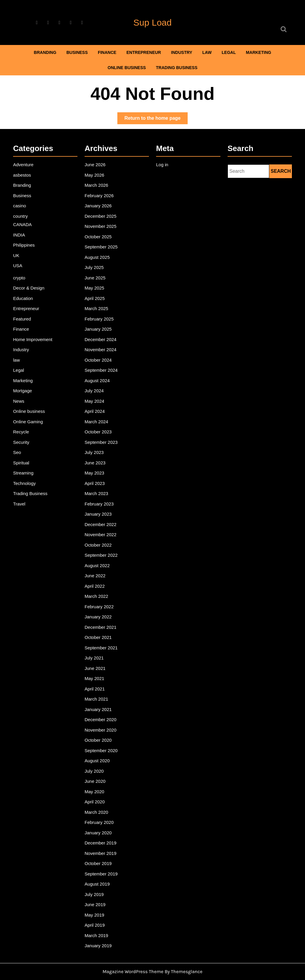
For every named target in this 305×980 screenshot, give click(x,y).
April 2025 (96, 311)
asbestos (23, 195)
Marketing (259, 52)
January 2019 (99, 925)
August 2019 (98, 866)
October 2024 (99, 370)
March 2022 (98, 594)
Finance (107, 52)
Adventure (25, 185)
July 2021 (95, 652)
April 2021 (96, 681)
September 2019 (102, 856)
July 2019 (95, 876)
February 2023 (100, 506)
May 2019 (96, 895)
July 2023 (95, 457)
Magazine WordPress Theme (133, 972)
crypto (21, 292)
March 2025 (98, 321)
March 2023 (98, 496)
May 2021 (96, 671)
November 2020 (101, 720)
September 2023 (102, 447)
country (22, 233)
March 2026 (98, 204)
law (207, 52)
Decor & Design (30, 301)
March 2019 (98, 915)
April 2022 (96, 584)
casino (21, 224)
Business (77, 52)
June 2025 (96, 292)
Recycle (22, 438)
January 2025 (99, 340)
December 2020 (101, 710)
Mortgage (24, 399)
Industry (182, 52)
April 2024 (96, 418)
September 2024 (102, 379)
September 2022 (102, 555)
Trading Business (177, 68)
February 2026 (100, 214)
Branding (45, 52)
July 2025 (95, 282)
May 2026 (96, 195)
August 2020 (98, 749)
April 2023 (96, 486)
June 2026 (96, 185)
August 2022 (98, 564)
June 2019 (96, 886)
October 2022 (99, 545)
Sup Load (152, 22)
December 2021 (101, 623)
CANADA (24, 241)
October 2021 (99, 632)
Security (22, 447)
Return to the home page (156, 119)
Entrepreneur (144, 52)
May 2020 (96, 779)
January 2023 (99, 516)
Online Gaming (29, 428)
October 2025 (99, 253)
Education (24, 311)
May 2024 (96, 409)
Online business (127, 68)
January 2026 (99, 224)
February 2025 (100, 331)
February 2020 (100, 808)
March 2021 (98, 691)
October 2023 (99, 438)
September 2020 (102, 740)
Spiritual (22, 467)
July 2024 (95, 399)
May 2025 (96, 301)
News (20, 409)
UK (18, 270)
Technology (26, 486)
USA (19, 280)
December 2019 (101, 827)
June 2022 (96, 574)
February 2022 (100, 603)
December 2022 (101, 525)
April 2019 (96, 905)
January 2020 (99, 818)
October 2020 (99, 730)
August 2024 (98, 389)
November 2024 (101, 360)
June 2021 (96, 662)
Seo (19, 457)
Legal (229, 52)
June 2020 (96, 769)
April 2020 (96, 788)
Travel (21, 506)
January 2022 (99, 613)
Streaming (25, 477)
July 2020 (95, 759)
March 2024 (98, 428)
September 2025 (102, 262)
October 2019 (99, 847)
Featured (23, 331)
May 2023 (96, 477)
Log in (164, 185)
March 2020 (98, 798)
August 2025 (98, 272)
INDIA (21, 251)
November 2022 (101, 535)
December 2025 (101, 233)
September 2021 (102, 642)
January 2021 (99, 701)
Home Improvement (34, 350)
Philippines (25, 261)
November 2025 (101, 243)
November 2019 (101, 837)
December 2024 (101, 350)
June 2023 (96, 467)
